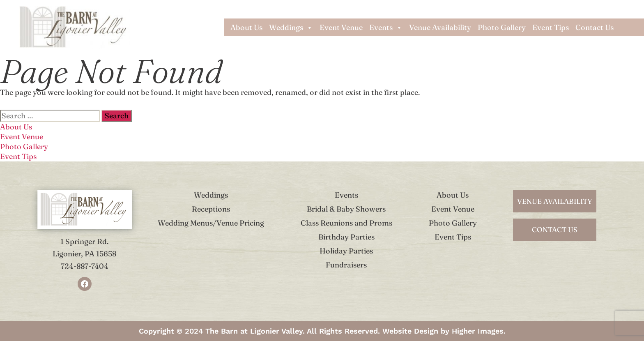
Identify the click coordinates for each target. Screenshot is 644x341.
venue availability (555, 201)
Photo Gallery (502, 28)
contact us (555, 229)
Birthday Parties (346, 237)
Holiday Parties (346, 251)
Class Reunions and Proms (346, 223)
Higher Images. (479, 331)
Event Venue (341, 28)
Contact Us (595, 28)
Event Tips (551, 28)
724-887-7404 (85, 266)
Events (386, 28)
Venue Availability (440, 28)
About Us (246, 28)
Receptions (211, 209)
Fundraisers (346, 265)
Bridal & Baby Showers (346, 209)
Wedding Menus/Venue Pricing (211, 223)
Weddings (291, 28)
